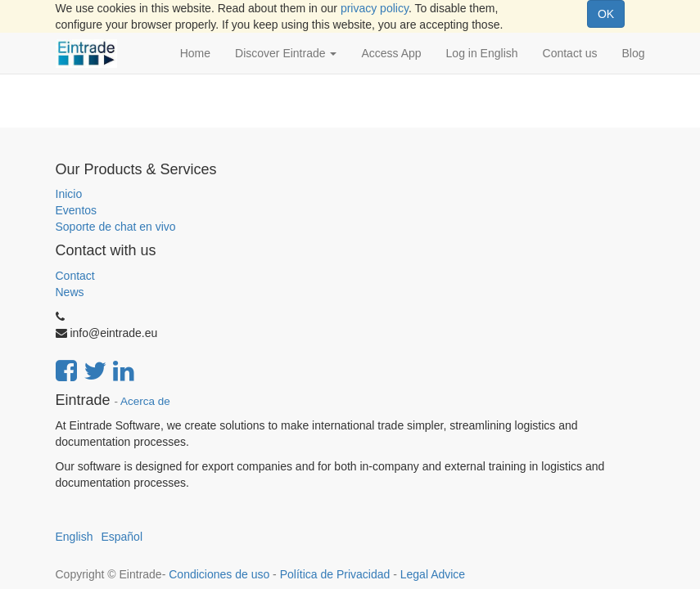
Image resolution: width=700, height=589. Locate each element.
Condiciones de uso (219, 574)
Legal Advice (433, 574)
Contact (75, 276)
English (75, 537)
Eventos (77, 210)
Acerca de (145, 401)
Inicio (69, 194)
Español (122, 537)
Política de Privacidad (335, 574)
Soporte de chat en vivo (116, 227)
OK (606, 14)
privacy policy (375, 8)
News (70, 292)
